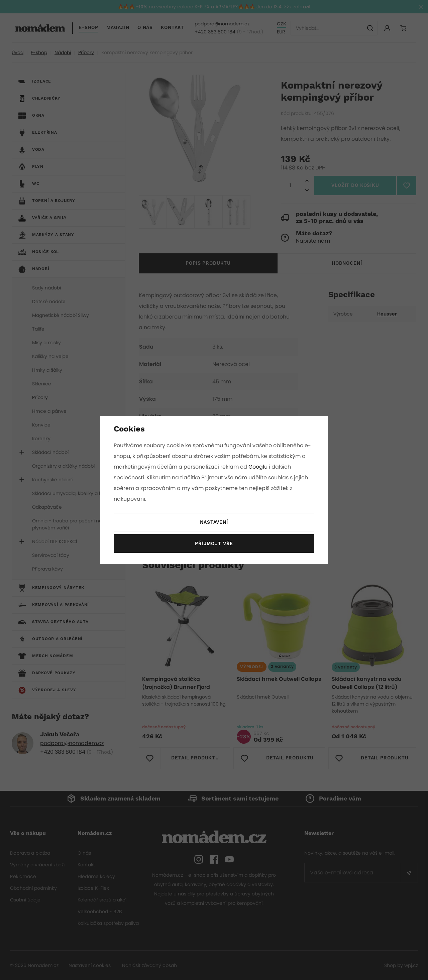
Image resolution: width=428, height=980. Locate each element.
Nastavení (214, 522)
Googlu (259, 467)
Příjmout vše (214, 544)
